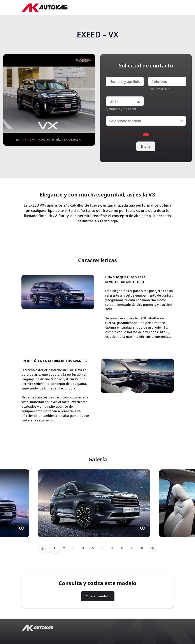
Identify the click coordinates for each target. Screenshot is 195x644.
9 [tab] (131, 548)
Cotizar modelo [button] (98, 596)
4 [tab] (83, 548)
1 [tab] (54, 548)
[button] (94, 503)
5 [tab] (93, 548)
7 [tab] (112, 548)
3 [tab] (74, 548)
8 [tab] (122, 548)
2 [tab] (64, 548)
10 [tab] (141, 548)
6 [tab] (102, 548)
